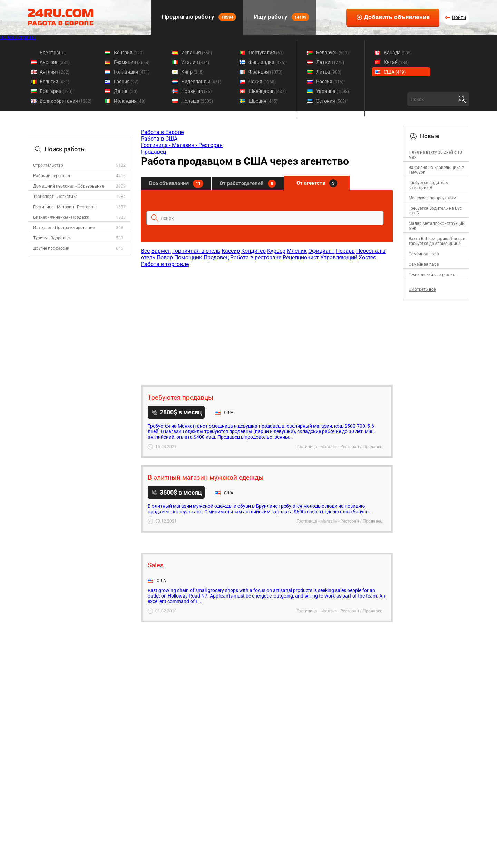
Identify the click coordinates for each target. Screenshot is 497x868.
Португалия (266, 53)
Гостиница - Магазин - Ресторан (64, 207)
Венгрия (129, 53)
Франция (265, 72)
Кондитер (254, 251)
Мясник (297, 251)
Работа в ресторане (256, 257)
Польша (197, 101)
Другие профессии (51, 248)
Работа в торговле (165, 264)
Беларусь (332, 53)
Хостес (367, 257)
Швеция (263, 101)
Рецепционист (301, 257)
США (395, 72)
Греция (126, 82)
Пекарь (345, 251)
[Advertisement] (266, 323)
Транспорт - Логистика (55, 197)
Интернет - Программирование (64, 228)
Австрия (55, 62)
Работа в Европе (162, 132)
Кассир (231, 251)
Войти (459, 17)
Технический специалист (433, 275)
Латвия (330, 62)
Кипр (192, 72)
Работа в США (159, 139)
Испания (197, 53)
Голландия (132, 72)
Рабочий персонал (52, 176)
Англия (55, 72)
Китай (396, 62)
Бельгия (55, 82)
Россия (330, 82)
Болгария (56, 91)
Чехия (262, 82)
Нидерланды (201, 82)
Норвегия (196, 91)
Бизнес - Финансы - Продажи (61, 217)
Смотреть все (422, 289)
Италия (195, 62)
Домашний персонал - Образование (69, 186)
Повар (165, 257)
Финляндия (267, 62)
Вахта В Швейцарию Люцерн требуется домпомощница (437, 241)
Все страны (53, 53)
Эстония (331, 101)
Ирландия (130, 101)
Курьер (276, 251)
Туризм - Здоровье (51, 238)
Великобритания (66, 101)
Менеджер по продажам (432, 198)
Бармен (161, 251)
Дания (126, 91)
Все (145, 251)
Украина (333, 91)
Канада (398, 53)
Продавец (153, 152)
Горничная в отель (196, 251)
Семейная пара (424, 254)
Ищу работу (281, 17)
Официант (321, 251)
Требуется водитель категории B (428, 185)
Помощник (188, 257)
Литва (329, 72)
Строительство (48, 165)
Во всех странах (18, 37)
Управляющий (339, 257)
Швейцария (267, 91)
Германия (132, 62)
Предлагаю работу (198, 17)
